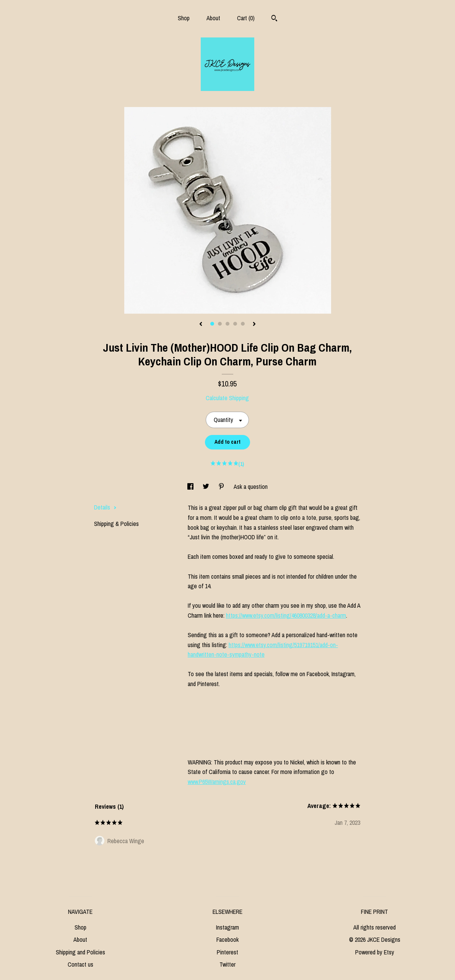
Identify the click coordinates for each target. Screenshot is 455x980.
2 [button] (220, 324)
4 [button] (235, 324)
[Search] (274, 19)
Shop (184, 18)
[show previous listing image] (201, 325)
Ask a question (251, 487)
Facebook (227, 939)
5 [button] (243, 324)
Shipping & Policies (116, 524)
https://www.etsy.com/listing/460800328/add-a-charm (286, 615)
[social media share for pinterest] (222, 487)
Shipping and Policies (80, 952)
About (213, 18)
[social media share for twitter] (207, 487)
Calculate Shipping (227, 398)
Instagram (227, 927)
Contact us (80, 964)
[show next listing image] (254, 325)
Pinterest (227, 952)
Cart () (246, 18)
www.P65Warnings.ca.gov (217, 782)
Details (105, 507)
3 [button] (227, 324)
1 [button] (212, 324)
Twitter (227, 964)
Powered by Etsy (375, 952)
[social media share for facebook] (191, 487)
